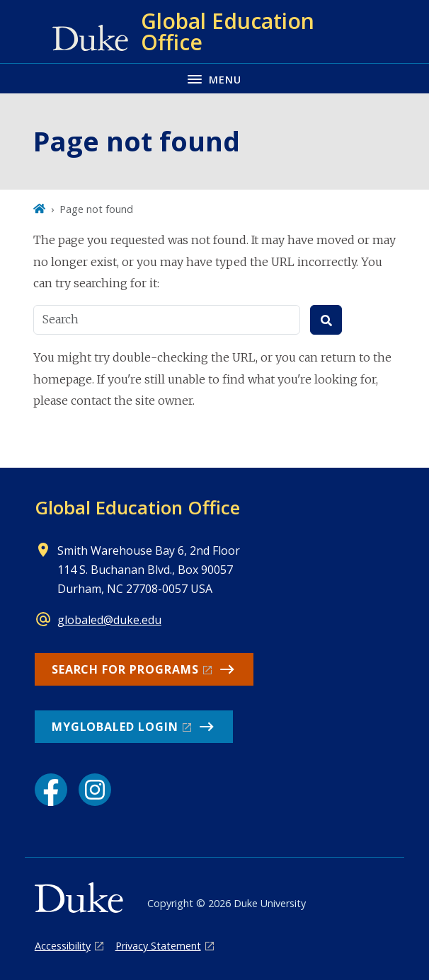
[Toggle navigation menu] (214, 78)
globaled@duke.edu (109, 620)
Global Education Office (137, 507)
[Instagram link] (95, 790)
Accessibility (63, 946)
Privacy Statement (158, 946)
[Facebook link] (51, 790)
